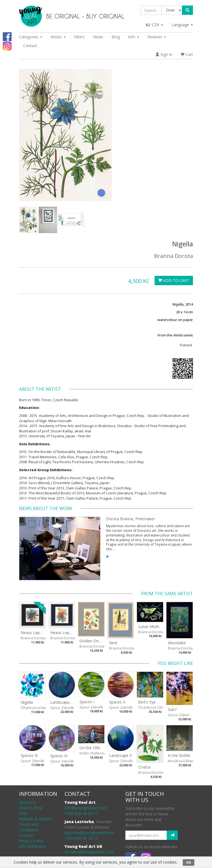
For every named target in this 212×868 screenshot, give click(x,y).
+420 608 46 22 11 (81, 813)
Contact (30, 46)
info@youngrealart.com (86, 808)
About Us (27, 802)
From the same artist (167, 594)
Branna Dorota (173, 256)
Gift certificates (33, 846)
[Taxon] (172, 10)
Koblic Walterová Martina (100, 753)
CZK (155, 25)
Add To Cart (174, 280)
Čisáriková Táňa (152, 707)
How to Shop (31, 808)
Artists (58, 37)
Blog (116, 37)
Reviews (157, 37)
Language (182, 25)
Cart (187, 54)
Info (134, 37)
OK (189, 862)
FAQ (23, 813)
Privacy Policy (31, 841)
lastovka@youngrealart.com (90, 833)
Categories (31, 37)
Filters (79, 37)
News (98, 37)
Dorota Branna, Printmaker (130, 519)
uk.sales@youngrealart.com (89, 852)
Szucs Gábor (179, 715)
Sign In (164, 54)
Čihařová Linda (33, 708)
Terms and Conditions (29, 827)
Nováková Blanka (183, 761)
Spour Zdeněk (62, 708)
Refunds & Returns (36, 819)
